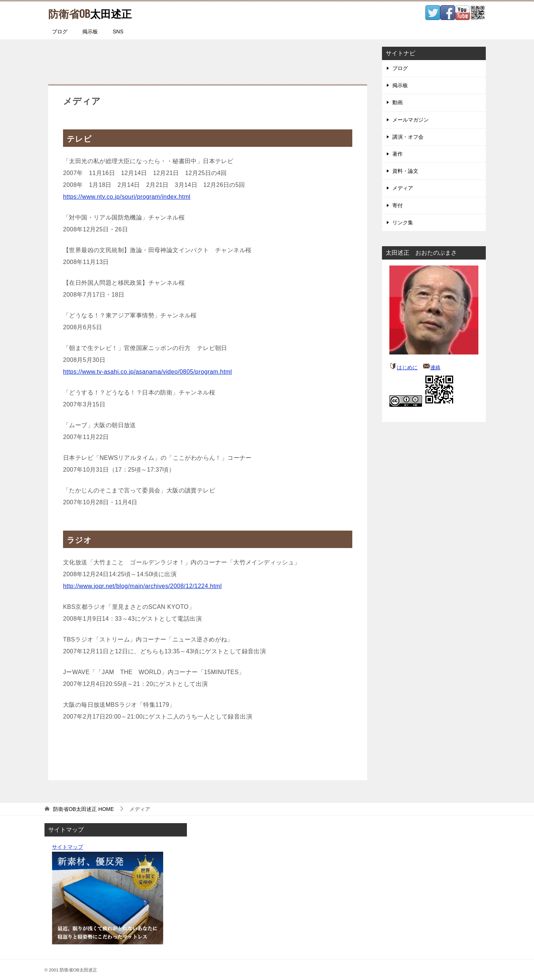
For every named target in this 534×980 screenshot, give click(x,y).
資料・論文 (405, 171)
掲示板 (90, 32)
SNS (118, 32)
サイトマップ (67, 847)
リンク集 (403, 222)
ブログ (60, 32)
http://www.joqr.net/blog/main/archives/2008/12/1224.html (142, 586)
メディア (403, 188)
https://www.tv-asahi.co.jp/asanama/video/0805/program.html (147, 372)
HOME (83, 809)
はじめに (407, 367)
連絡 (435, 367)
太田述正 (93, 13)
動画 (398, 102)
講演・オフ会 (408, 137)
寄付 (398, 205)
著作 (398, 154)
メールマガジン (411, 120)
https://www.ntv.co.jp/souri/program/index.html (127, 197)
